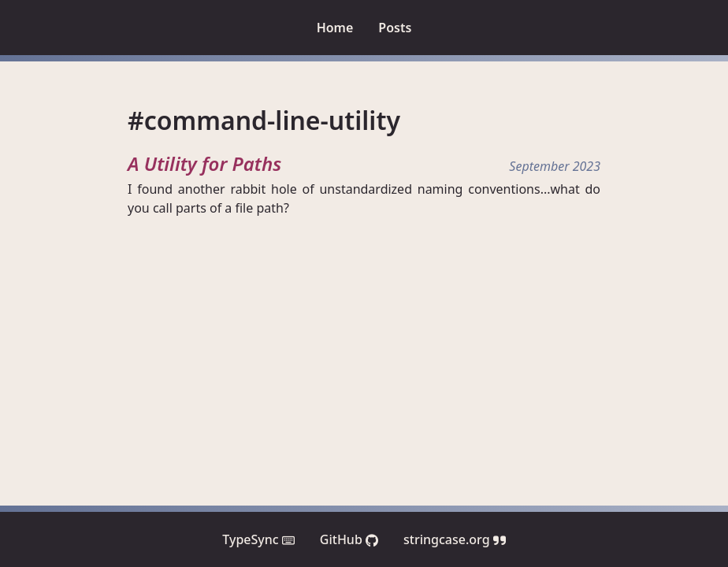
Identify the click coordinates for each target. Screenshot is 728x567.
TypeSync (258, 539)
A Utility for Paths (204, 163)
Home (335, 28)
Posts (395, 28)
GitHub (349, 539)
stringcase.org (455, 539)
